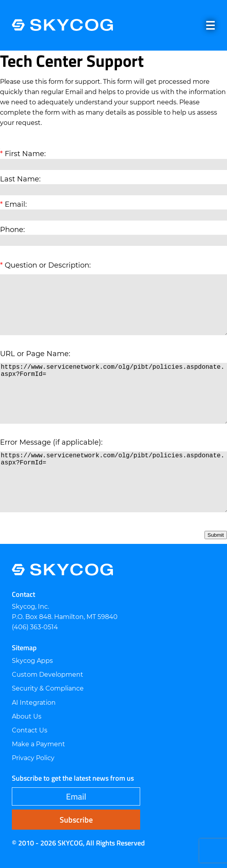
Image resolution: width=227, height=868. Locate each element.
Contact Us (30, 730)
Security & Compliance (48, 688)
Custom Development (48, 675)
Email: (16, 204)
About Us (27, 716)
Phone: (12, 230)
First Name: (25, 154)
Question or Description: (48, 265)
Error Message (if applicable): (51, 442)
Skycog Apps (32, 661)
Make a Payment (38, 744)
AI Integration (34, 703)
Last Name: (20, 179)
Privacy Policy (33, 758)
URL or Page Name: (35, 354)
